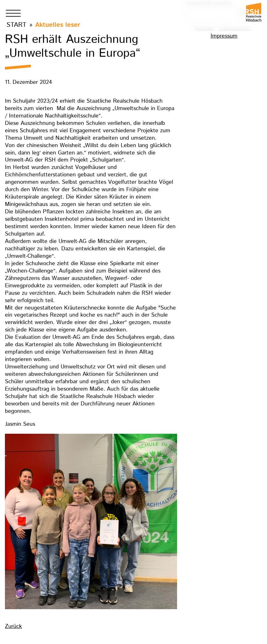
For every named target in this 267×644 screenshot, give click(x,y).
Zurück (13, 626)
